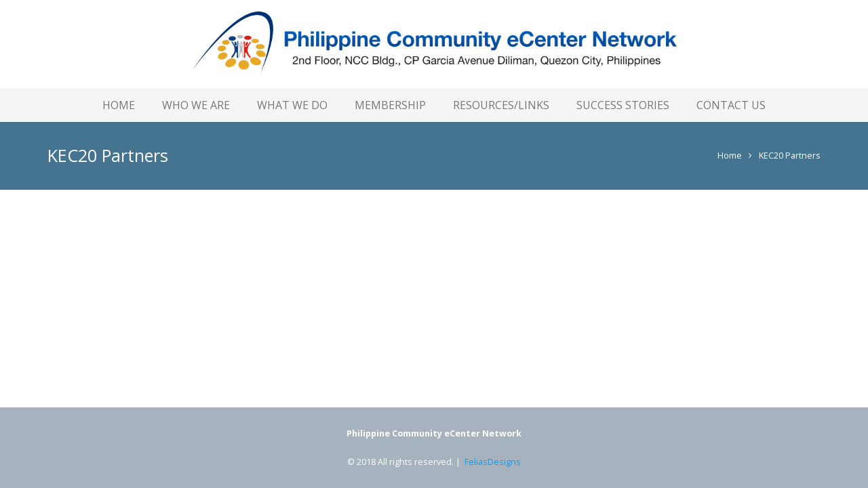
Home (730, 156)
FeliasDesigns (493, 462)
